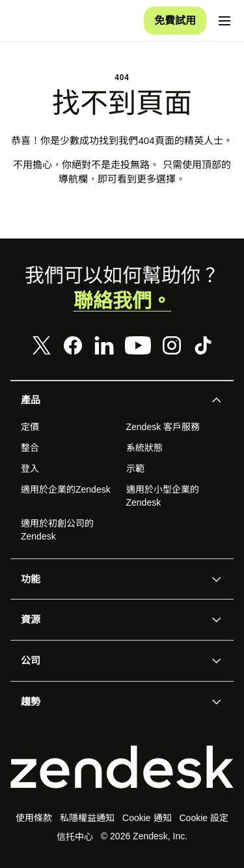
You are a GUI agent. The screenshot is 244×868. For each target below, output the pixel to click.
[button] (111, 401)
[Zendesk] (122, 768)
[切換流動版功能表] (224, 21)
